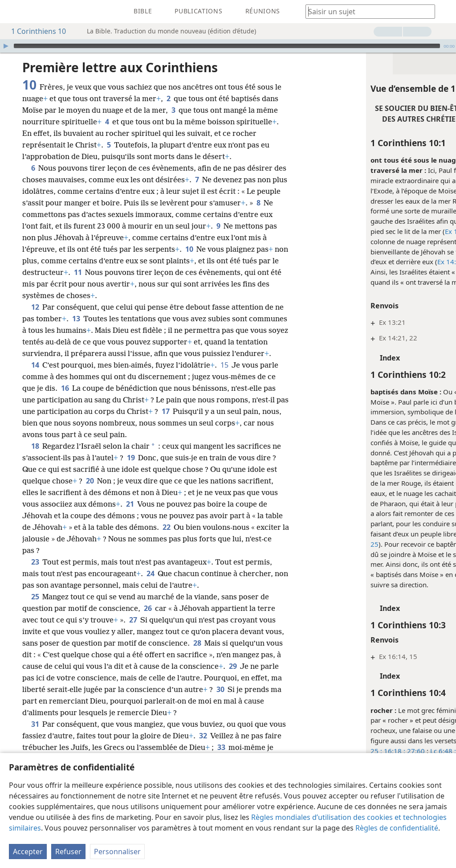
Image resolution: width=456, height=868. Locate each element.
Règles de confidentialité (397, 828)
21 (177, 516)
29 (424, 231)
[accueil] (13, 12)
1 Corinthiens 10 (34, 31)
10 (267, 249)
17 (239, 423)
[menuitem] (13, 12)
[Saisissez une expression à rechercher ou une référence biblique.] (366, 11)
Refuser (68, 852)
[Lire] (6, 46)
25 (35, 608)
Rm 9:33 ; (421, 751)
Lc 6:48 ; (377, 751)
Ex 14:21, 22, (399, 231)
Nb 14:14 (428, 262)
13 (86, 319)
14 (35, 377)
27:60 (349, 751)
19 (141, 469)
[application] (228, 46)
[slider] (227, 46)
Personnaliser (117, 852)
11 (192, 272)
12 (35, 307)
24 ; (407, 262)
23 (35, 573)
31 (35, 747)
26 (148, 620)
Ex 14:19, (386, 262)
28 (218, 655)
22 (221, 539)
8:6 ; (398, 751)
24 (150, 585)
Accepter (28, 852)
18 (35, 458)
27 (133, 631)
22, (429, 534)
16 (85, 400)
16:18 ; (328, 751)
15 (224, 377)
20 (121, 492)
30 (75, 712)
